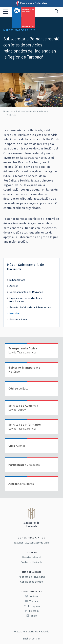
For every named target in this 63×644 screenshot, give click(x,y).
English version (32, 639)
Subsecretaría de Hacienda (32, 111)
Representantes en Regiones (26, 292)
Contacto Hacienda (32, 562)
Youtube (32, 601)
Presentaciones (18, 319)
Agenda (14, 286)
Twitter (32, 597)
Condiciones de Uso (32, 582)
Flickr (32, 616)
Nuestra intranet (32, 557)
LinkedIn (32, 611)
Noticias (12, 115)
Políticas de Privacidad (32, 577)
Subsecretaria (17, 280)
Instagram (32, 606)
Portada (8, 111)
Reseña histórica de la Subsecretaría (30, 307)
